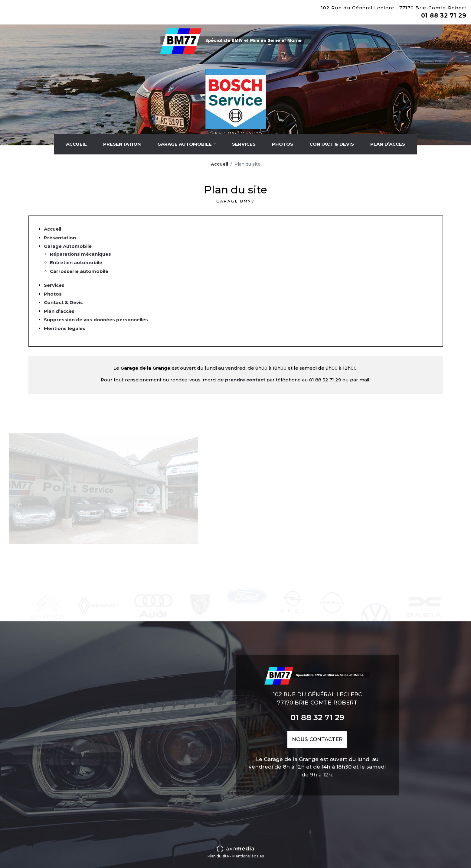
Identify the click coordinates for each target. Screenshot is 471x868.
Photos (283, 144)
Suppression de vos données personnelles (96, 320)
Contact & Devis (332, 144)
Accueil (76, 144)
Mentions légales (65, 328)
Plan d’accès (388, 144)
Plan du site (218, 856)
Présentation (122, 144)
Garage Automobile (185, 144)
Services (244, 144)
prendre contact (245, 380)
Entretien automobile (76, 262)
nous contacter (317, 739)
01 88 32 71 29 (444, 16)
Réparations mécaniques (80, 254)
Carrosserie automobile (79, 271)
